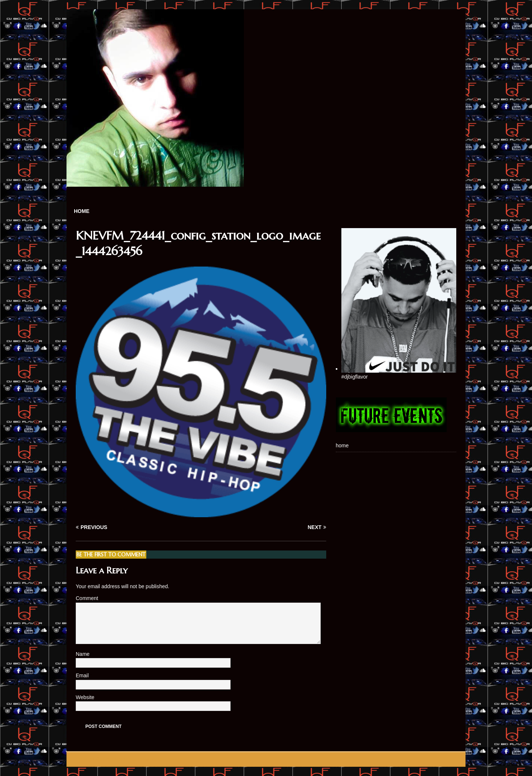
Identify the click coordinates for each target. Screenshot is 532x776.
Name (83, 654)
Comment (87, 598)
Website (85, 697)
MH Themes (170, 759)
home (82, 211)
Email (83, 675)
